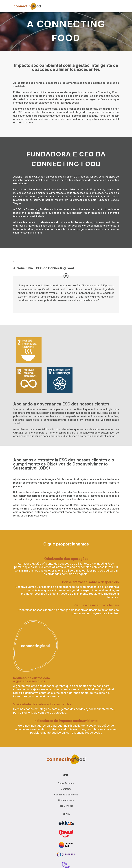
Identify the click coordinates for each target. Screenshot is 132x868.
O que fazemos (66, 783)
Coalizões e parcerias (66, 795)
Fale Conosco (66, 806)
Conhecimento (66, 800)
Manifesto (66, 789)
